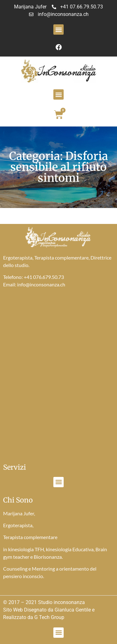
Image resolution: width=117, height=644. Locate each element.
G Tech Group (49, 617)
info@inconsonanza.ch (41, 284)
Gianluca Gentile (73, 610)
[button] (58, 30)
